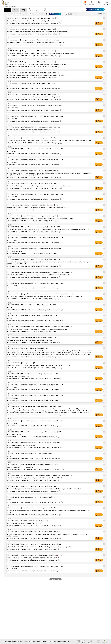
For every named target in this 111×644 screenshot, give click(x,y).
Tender (8, 10)
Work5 (9, 456)
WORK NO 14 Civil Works (15, 251)
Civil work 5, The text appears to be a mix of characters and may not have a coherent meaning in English (37, 32)
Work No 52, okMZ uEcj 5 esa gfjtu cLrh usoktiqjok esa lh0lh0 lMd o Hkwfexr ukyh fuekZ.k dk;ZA (35, 478)
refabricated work (40, 14)
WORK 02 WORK (12, 240)
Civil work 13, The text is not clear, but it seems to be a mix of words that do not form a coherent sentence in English (41, 53)
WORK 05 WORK (12, 108)
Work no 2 (10, 307)
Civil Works (26, 205)
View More (56, 579)
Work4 (9, 86)
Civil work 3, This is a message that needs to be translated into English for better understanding (35, 21)
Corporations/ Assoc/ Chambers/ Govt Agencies (36, 272)
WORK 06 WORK (12, 162)
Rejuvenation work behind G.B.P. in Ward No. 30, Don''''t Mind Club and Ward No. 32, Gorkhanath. (36, 43)
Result (16, 10)
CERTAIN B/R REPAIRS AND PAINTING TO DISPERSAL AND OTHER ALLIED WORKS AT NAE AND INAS (39, 365)
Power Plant (26, 348)
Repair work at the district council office (19, 376)
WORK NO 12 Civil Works (15, 434)
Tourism (25, 521)
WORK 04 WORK (12, 151)
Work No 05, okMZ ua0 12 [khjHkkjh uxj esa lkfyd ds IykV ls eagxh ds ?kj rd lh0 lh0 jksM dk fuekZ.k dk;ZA (38, 329)
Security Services (27, 337)
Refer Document (16, 45)
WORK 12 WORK (12, 387)
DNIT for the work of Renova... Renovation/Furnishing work (24, 523)
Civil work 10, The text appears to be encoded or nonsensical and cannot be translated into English (36, 75)
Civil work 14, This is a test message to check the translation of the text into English (31, 130)
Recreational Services (29, 305)
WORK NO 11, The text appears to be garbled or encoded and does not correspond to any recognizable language (40, 218)
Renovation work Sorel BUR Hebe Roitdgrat (20, 467)
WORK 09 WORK (12, 569)
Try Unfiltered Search (55, 14)
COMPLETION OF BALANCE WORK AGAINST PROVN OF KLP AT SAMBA (29, 340)
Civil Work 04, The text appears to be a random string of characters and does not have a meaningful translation (39, 186)
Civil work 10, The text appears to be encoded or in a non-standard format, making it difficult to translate (37, 97)
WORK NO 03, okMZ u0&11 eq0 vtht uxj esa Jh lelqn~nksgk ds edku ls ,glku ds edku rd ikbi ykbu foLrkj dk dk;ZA (40, 547)
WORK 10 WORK (12, 119)
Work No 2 (10, 318)
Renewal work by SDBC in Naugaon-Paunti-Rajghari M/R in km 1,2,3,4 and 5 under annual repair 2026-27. (38, 208)
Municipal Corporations (28, 18)
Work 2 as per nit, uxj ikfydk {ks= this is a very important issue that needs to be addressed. (33, 558)
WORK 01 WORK (12, 286)
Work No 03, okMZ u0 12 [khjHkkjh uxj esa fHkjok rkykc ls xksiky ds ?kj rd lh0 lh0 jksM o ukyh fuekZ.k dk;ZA (38, 275)
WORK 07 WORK (12, 197)
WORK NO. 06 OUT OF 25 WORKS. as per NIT (21, 445)
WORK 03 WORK (12, 398)
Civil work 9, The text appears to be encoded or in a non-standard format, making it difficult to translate (37, 64)
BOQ (23, 10)
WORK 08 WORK (12, 424)
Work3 (9, 500)
